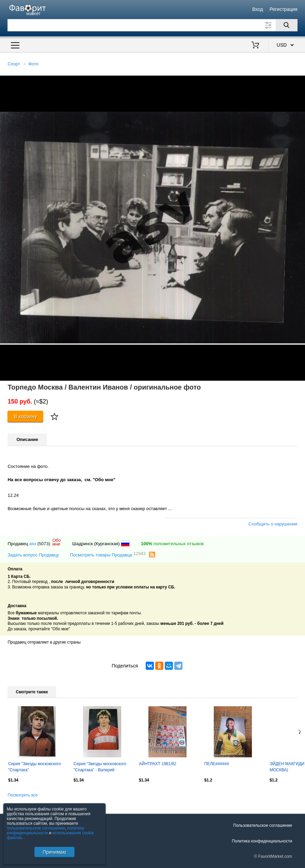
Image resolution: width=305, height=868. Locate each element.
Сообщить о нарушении (273, 524)
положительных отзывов (172, 544)
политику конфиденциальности (46, 831)
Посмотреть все (22, 795)
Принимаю (54, 852)
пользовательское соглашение (36, 828)
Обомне (57, 542)
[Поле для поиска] (152, 25)
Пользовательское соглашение (263, 825)
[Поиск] (287, 25)
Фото (33, 64)
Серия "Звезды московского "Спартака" (35, 767)
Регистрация (284, 9)
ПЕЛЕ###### (217, 764)
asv (33, 544)
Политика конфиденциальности (262, 841)
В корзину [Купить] (25, 416)
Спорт (14, 64)
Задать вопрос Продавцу (33, 555)
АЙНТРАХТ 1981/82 (158, 764)
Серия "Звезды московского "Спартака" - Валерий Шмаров (100, 768)
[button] (299, 82)
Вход (258, 9)
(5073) (44, 544)
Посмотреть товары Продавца (108, 555)
